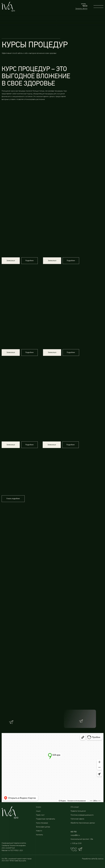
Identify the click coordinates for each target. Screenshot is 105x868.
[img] (61, 379)
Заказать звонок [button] (81, 9)
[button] (11, 261)
